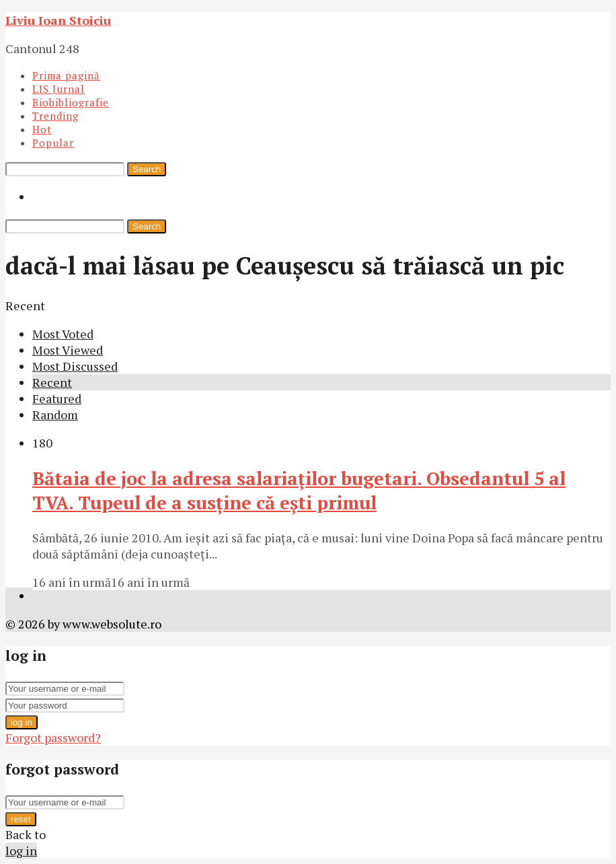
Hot (42, 129)
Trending (55, 116)
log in (22, 722)
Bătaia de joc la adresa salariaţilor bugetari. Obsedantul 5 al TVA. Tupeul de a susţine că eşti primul (299, 491)
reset (21, 819)
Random (55, 415)
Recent (52, 382)
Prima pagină (66, 75)
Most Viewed (68, 350)
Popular (53, 143)
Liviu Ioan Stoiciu (58, 20)
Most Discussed (75, 366)
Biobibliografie (71, 102)
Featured (57, 398)
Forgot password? (53, 737)
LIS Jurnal (59, 89)
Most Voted (63, 334)
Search (147, 169)
